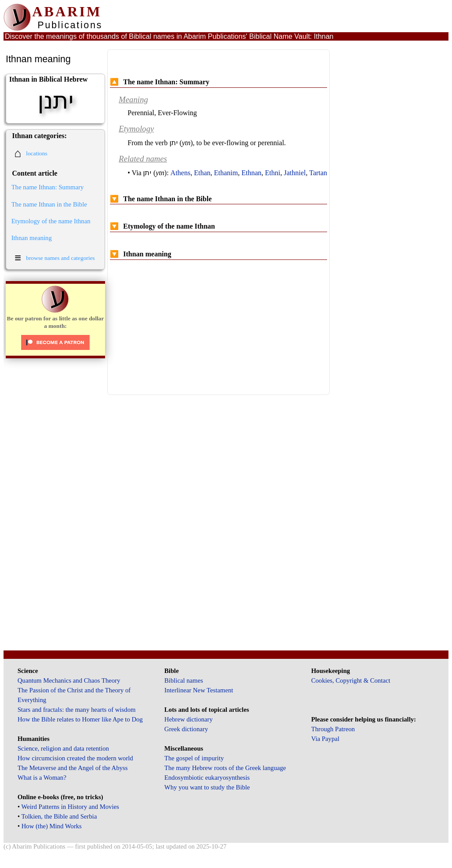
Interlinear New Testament (199, 690)
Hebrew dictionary (188, 719)
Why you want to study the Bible (207, 787)
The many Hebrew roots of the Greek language (225, 768)
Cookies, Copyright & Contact (351, 680)
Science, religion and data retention (63, 748)
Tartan (318, 173)
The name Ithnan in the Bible (49, 204)
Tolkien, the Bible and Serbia (59, 816)
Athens (180, 173)
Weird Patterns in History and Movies (70, 807)
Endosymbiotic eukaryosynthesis (207, 778)
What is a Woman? (42, 778)
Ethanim (226, 173)
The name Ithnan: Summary (48, 187)
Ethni (273, 173)
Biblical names (184, 680)
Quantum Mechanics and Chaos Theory (69, 680)
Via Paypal (325, 739)
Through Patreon (333, 729)
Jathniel (295, 173)
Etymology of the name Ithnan (51, 221)
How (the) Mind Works (52, 826)
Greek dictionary (186, 729)
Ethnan (251, 173)
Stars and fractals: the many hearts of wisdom (77, 710)
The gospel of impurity (194, 758)
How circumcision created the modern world (75, 758)
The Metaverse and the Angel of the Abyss (73, 768)
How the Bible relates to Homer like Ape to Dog (80, 719)
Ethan (202, 173)
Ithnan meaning (32, 238)
